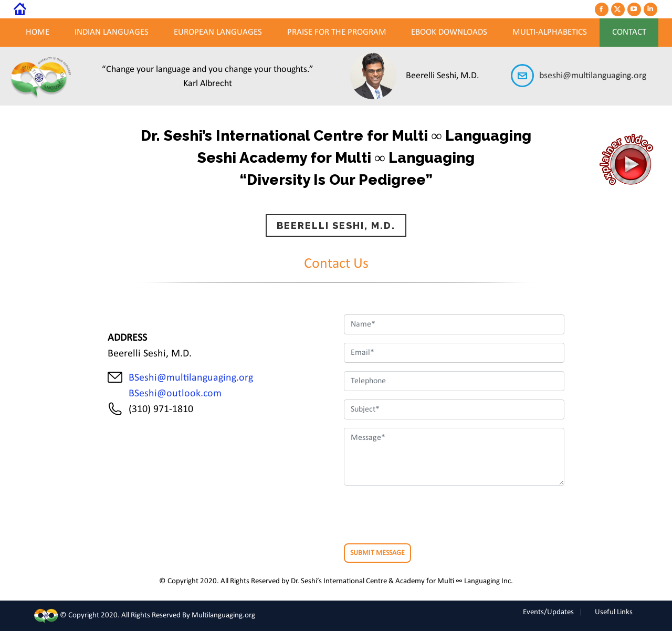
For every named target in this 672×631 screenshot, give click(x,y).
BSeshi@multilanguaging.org (191, 378)
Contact (629, 32)
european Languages (218, 32)
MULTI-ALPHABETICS (550, 32)
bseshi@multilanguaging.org (593, 76)
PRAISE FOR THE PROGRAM (337, 32)
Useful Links (614, 612)
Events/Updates (548, 612)
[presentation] (424, 514)
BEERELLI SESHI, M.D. (336, 225)
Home (38, 32)
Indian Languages (112, 32)
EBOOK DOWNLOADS (449, 32)
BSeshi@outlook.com (172, 394)
